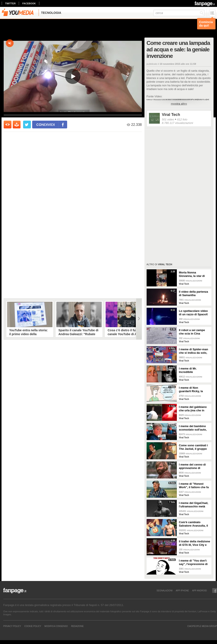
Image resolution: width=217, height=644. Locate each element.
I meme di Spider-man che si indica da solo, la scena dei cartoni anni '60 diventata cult (194, 351)
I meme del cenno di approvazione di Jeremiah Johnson (192, 466)
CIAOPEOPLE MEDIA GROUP (202, 626)
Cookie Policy (33, 626)
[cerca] (179, 13)
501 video (168, 119)
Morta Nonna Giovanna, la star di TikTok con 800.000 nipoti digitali (192, 274)
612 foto (182, 119)
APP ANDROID (200, 590)
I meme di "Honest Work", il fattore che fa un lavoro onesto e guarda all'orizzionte (194, 486)
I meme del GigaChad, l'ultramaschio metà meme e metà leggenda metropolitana (194, 505)
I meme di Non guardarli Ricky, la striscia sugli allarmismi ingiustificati (195, 390)
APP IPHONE (182, 590)
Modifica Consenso (56, 626)
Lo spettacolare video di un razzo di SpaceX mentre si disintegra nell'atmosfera (193, 313)
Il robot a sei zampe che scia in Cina (192, 332)
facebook (29, 3)
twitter (10, 3)
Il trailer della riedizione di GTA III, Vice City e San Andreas (195, 543)
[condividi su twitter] (27, 125)
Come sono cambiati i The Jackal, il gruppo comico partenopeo (193, 447)
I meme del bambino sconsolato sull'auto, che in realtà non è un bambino (193, 428)
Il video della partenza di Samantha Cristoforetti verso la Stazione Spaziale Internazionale (194, 294)
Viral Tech (171, 115)
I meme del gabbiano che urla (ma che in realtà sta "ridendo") (193, 409)
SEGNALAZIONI (165, 590)
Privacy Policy (12, 626)
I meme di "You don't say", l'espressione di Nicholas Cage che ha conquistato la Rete (193, 562)
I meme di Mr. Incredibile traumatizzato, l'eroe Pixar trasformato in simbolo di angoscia (192, 370)
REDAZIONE (77, 626)
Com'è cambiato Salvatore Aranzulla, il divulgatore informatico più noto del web (195, 524)
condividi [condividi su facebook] (46, 124)
